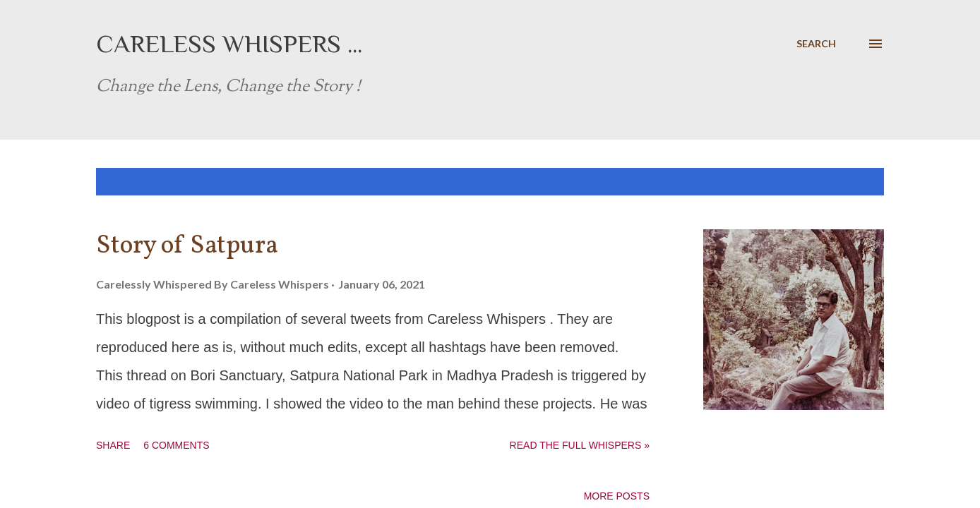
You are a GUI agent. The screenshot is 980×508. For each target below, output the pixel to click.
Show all (847, 182)
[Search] (816, 44)
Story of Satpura (187, 246)
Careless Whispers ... (229, 44)
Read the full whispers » (580, 445)
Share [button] (113, 445)
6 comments (176, 445)
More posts (617, 496)
